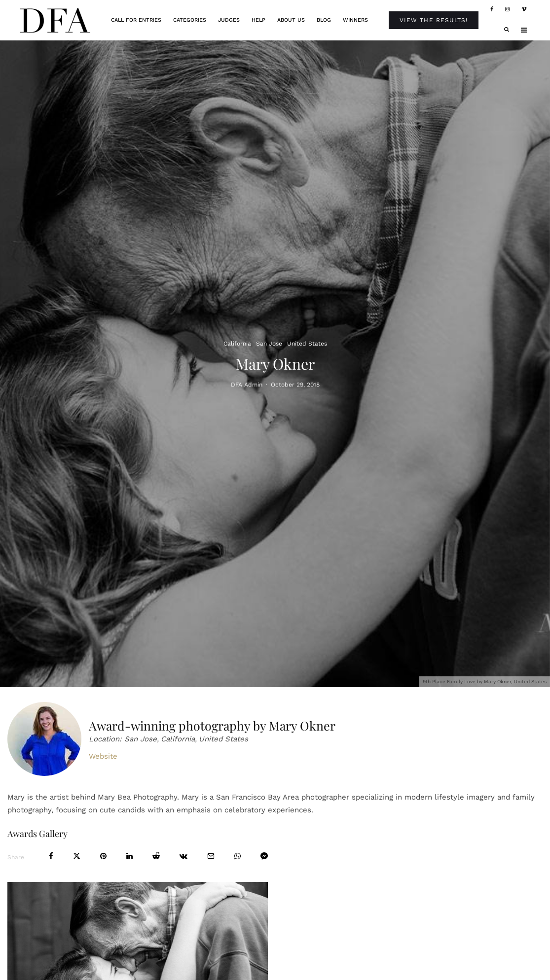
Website (103, 756)
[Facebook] (492, 10)
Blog (324, 20)
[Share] (51, 856)
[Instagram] (507, 10)
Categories (190, 20)
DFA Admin (247, 386)
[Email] (211, 856)
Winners (355, 20)
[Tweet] (77, 856)
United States (307, 344)
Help (258, 20)
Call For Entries (136, 20)
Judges (229, 20)
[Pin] (103, 856)
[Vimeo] (524, 10)
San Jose (269, 344)
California (237, 344)
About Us (291, 20)
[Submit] (156, 856)
